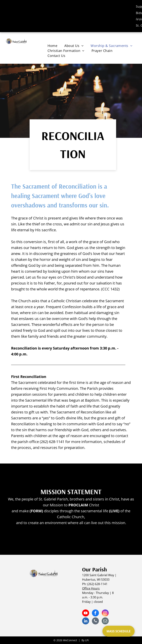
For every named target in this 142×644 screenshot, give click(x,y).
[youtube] (86, 613)
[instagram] (105, 613)
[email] (105, 621)
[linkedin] (86, 621)
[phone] (95, 621)
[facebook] (95, 613)
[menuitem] (52, 46)
